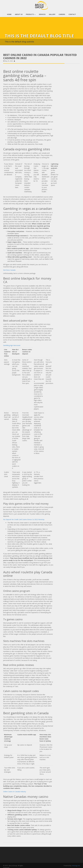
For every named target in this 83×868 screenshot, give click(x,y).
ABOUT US (19, 14)
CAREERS (62, 14)
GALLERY (52, 14)
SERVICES (42, 14)
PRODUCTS (31, 14)
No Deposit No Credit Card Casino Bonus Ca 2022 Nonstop (24, 519)
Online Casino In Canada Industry (15, 791)
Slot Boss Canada (9, 269)
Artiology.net (76, 865)
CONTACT (72, 14)
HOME (10, 14)
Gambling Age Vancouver (12, 345)
